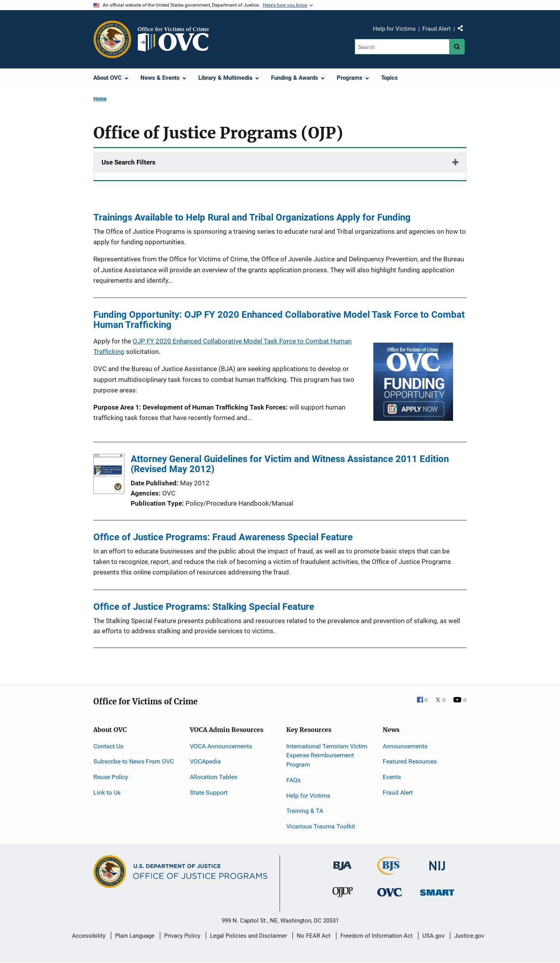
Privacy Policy (182, 936)
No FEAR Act (314, 936)
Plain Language (135, 936)
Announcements (405, 746)
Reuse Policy (111, 777)
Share (463, 30)
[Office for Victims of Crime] (390, 892)
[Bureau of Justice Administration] (342, 862)
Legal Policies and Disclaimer (248, 936)
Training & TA (305, 811)
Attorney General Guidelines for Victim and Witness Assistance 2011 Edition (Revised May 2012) (290, 464)
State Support (209, 792)
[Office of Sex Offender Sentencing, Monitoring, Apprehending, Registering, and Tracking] (437, 890)
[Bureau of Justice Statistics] (390, 871)
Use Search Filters (129, 162)
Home (100, 99)
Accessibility (89, 936)
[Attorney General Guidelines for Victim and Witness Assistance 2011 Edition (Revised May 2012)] (109, 475)
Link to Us (107, 792)
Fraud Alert (437, 29)
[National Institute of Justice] (437, 862)
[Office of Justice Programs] (112, 39)
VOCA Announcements (221, 746)
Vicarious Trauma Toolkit (321, 826)
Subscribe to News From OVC (134, 761)
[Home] (177, 39)
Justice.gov (469, 936)
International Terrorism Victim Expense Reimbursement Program (327, 756)
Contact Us (108, 746)
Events (392, 777)
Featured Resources (410, 761)
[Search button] (457, 47)
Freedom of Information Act (376, 936)
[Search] (402, 47)
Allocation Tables (213, 777)
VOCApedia (205, 761)
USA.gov (433, 936)
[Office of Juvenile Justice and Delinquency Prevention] (343, 894)
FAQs (293, 780)
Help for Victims (394, 29)
